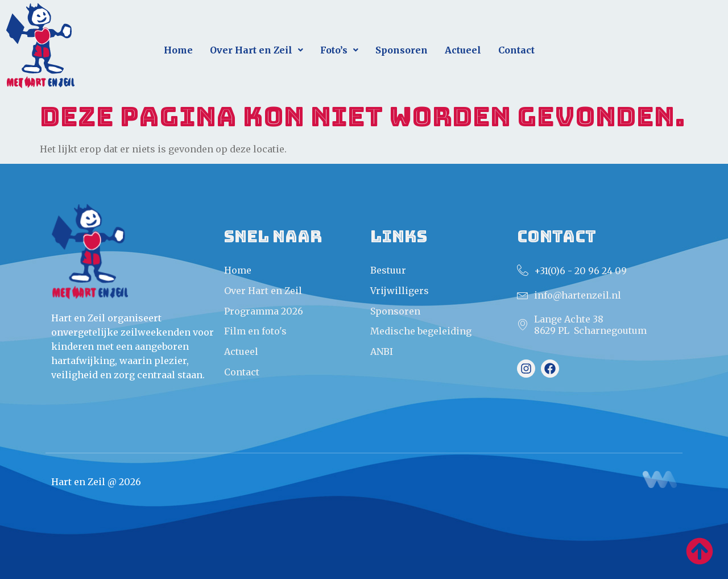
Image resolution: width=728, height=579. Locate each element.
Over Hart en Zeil (257, 50)
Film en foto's (255, 331)
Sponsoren (402, 50)
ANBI (382, 351)
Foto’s (339, 50)
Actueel (463, 50)
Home (178, 50)
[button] (257, 50)
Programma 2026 (264, 311)
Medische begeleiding (421, 331)
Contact (516, 50)
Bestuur (388, 270)
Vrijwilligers (400, 291)
